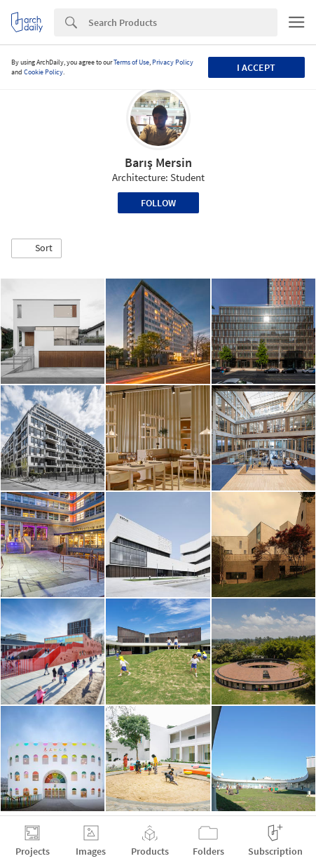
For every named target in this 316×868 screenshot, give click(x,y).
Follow (158, 203)
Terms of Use (131, 62)
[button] (36, 248)
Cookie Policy (43, 72)
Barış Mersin (158, 162)
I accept (256, 67)
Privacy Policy (173, 62)
